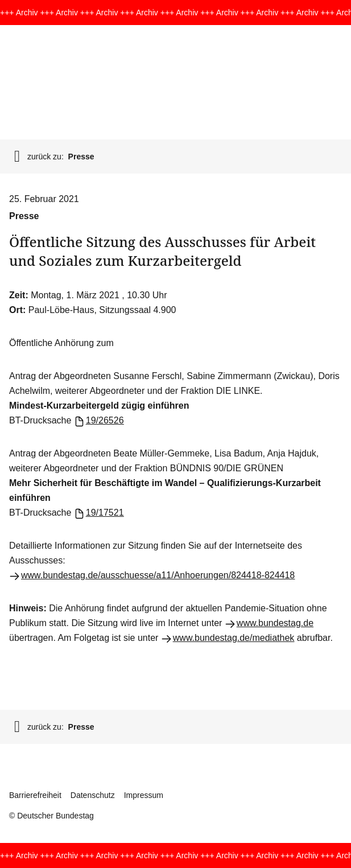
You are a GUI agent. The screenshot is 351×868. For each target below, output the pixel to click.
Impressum (144, 795)
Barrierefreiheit (35, 795)
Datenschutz (93, 795)
